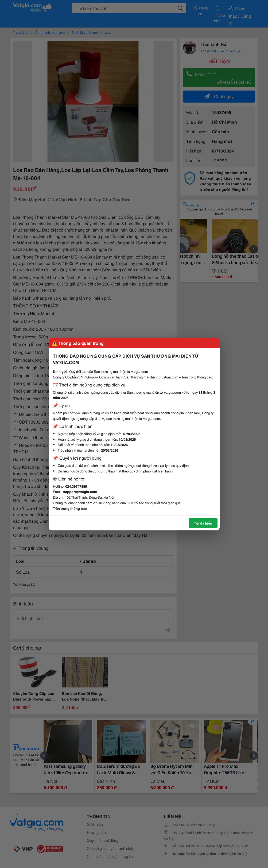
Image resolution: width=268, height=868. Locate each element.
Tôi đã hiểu (203, 523)
